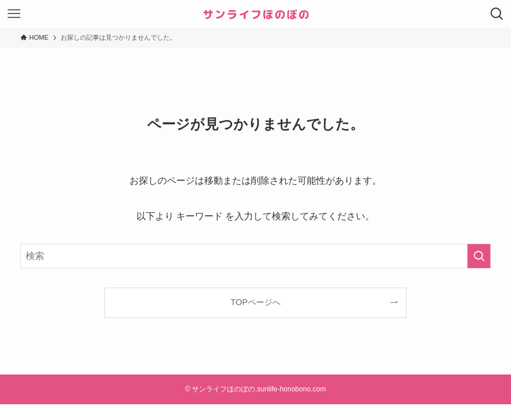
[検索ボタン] (497, 14)
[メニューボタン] (14, 14)
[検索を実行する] (479, 256)
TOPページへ (255, 302)
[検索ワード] (256, 256)
